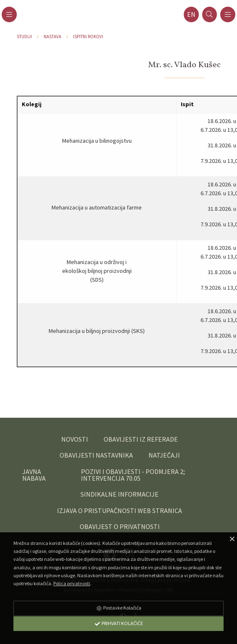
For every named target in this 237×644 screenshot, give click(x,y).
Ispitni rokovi (88, 37)
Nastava (52, 37)
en (191, 14)
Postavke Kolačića (119, 608)
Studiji (24, 37)
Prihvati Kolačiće (119, 623)
